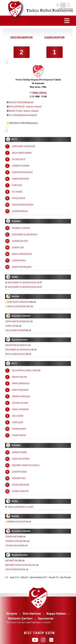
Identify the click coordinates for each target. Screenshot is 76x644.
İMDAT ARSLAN (19, 377)
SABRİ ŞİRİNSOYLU (21, 383)
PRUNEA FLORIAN (21, 228)
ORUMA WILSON (20, 403)
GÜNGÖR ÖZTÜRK (21, 459)
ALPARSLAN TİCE (20, 241)
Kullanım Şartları (20, 618)
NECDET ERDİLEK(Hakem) (21, 102)
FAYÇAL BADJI (19, 198)
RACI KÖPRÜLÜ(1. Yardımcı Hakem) (25, 107)
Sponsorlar (46, 618)
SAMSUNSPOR (55, 37)
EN (68, 5)
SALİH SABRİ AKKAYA (22, 153)
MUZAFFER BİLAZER (22, 267)
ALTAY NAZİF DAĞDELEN (24, 146)
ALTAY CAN (17, 185)
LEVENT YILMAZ (19, 472)
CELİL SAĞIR (18, 416)
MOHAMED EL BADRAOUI (25, 234)
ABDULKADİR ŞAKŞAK (23, 205)
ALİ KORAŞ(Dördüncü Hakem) (23, 115)
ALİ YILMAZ (17, 192)
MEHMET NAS (19, 478)
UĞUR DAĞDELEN (21, 485)
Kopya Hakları (56, 613)
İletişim (12, 613)
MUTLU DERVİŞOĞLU (22, 254)
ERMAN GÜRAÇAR (21, 396)
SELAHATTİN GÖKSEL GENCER (26, 370)
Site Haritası (32, 613)
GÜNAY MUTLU (19, 260)
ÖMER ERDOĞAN (20, 179)
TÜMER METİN (19, 435)
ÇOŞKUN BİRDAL (20, 211)
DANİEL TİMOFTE (20, 491)
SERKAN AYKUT (19, 429)
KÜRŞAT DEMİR (19, 452)
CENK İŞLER (18, 422)
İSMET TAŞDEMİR (20, 390)
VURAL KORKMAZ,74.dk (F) (20, 507)
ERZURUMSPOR (21, 37)
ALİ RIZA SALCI (19, 159)
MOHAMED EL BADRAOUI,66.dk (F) (25, 282)
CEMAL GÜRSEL (39, 93)
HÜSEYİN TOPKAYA (21, 166)
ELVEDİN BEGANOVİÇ (22, 172)
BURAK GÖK (18, 247)
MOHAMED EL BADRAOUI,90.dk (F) (25, 287)
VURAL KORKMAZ (20, 409)
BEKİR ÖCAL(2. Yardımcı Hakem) (24, 111)
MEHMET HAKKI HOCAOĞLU (26, 465)
